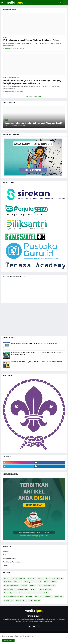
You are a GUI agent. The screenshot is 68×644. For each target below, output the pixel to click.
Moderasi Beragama (22, 589)
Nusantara (19, 621)
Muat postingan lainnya (34, 96)
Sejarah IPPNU (59, 597)
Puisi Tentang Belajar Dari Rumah (14, 597)
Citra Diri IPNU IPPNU (19, 578)
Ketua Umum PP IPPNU (11, 586)
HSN (47, 578)
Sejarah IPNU (48, 597)
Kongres (32, 586)
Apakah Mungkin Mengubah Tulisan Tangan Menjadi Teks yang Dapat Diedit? (35, 343)
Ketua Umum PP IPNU (50, 582)
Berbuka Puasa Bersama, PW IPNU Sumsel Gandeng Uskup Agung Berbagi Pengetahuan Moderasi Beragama (32, 82)
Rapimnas (29, 597)
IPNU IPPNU (8, 582)
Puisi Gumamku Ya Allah (41, 593)
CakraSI (5, 565)
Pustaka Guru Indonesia (11, 555)
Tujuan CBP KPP (21, 600)
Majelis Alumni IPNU (49, 586)
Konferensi (24, 586)
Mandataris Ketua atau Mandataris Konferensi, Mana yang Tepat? (33, 123)
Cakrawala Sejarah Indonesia (43, 621)
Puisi (30, 593)
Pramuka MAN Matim (10, 558)
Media (5, 619)
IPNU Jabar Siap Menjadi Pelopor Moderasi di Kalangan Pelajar (31, 40)
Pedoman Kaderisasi (45, 589)
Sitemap (30, 636)
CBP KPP (7, 578)
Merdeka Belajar (9, 589)
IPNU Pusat (18, 582)
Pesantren (22, 593)
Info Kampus (28, 582)
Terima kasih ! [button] (8, 640)
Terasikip (6, 551)
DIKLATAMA (31, 578)
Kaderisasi (38, 582)
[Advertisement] (34, 319)
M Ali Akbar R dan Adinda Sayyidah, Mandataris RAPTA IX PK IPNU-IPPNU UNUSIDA (37, 362)
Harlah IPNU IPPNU (57, 578)
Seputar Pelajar (9, 600)
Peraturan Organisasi (10, 593)
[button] (2, 3)
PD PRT (33, 589)
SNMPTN (38, 597)
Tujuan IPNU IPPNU (34, 600)
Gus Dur (40, 578)
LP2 (39, 586)
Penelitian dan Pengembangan (13, 562)
